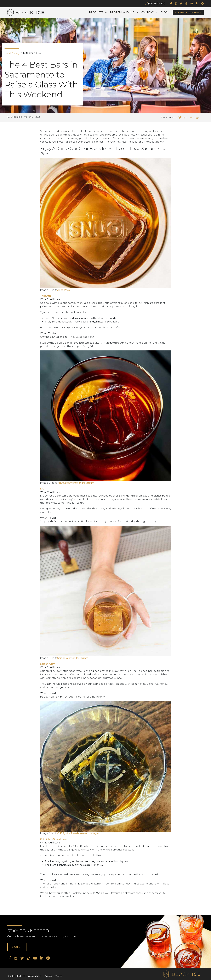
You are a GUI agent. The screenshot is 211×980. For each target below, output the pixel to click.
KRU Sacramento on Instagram (76, 483)
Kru (42, 489)
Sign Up (17, 947)
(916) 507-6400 (155, 4)
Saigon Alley (47, 664)
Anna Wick (64, 290)
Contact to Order (188, 13)
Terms (59, 976)
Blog (164, 12)
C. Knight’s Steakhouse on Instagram (79, 833)
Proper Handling (122, 12)
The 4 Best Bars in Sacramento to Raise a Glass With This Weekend (41, 80)
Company (148, 12)
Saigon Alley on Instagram (73, 658)
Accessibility (35, 976)
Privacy (48, 976)
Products (96, 12)
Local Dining (12, 53)
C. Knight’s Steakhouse (54, 839)
